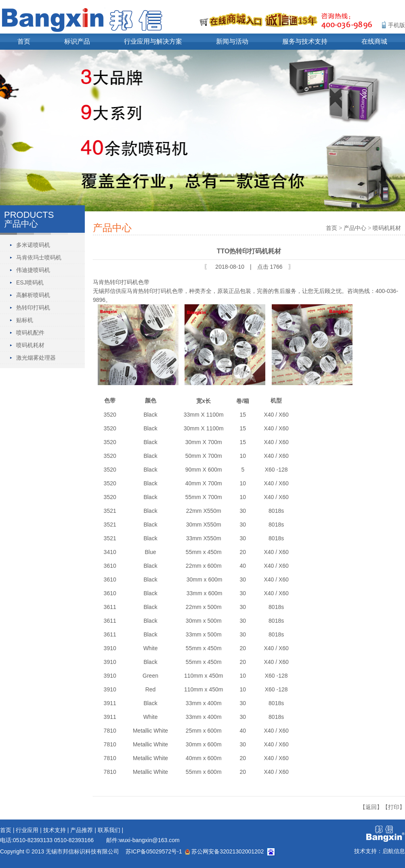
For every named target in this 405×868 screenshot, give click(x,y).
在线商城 (374, 41)
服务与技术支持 (305, 41)
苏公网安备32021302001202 (224, 851)
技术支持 (55, 830)
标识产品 (77, 41)
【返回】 (371, 807)
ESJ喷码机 (30, 282)
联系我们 (109, 830)
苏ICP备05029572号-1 (154, 851)
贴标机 (25, 320)
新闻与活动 (232, 41)
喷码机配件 (30, 333)
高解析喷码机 (33, 295)
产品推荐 (82, 830)
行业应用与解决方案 (153, 41)
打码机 (164, 291)
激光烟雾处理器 (36, 358)
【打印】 (394, 807)
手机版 (397, 25)
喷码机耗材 (30, 345)
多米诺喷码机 (33, 245)
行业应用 (27, 830)
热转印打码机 (33, 308)
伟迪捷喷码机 (33, 270)
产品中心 (355, 228)
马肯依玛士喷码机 (39, 257)
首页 (24, 41)
